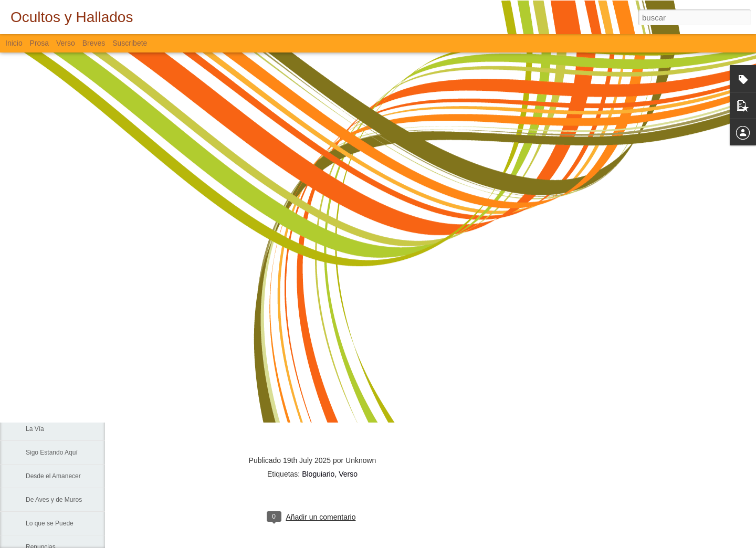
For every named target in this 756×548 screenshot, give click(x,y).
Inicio (14, 43)
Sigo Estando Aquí (52, 452)
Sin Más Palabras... (53, 382)
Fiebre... (37, 358)
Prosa (40, 43)
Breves (94, 43)
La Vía (35, 429)
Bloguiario (318, 474)
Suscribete (130, 43)
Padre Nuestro (46, 405)
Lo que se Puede (50, 523)
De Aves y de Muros (54, 500)
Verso (66, 43)
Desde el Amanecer (53, 476)
